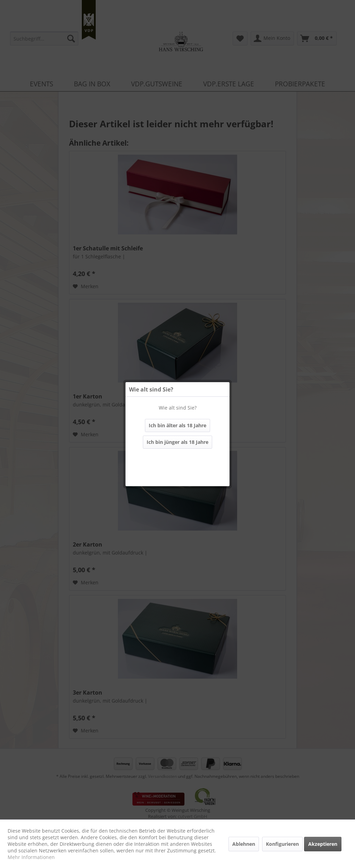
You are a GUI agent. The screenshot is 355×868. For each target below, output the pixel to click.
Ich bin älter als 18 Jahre (177, 425)
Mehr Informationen (31, 857)
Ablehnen (244, 844)
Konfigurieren (282, 844)
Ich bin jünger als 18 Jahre (177, 442)
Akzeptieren (323, 844)
